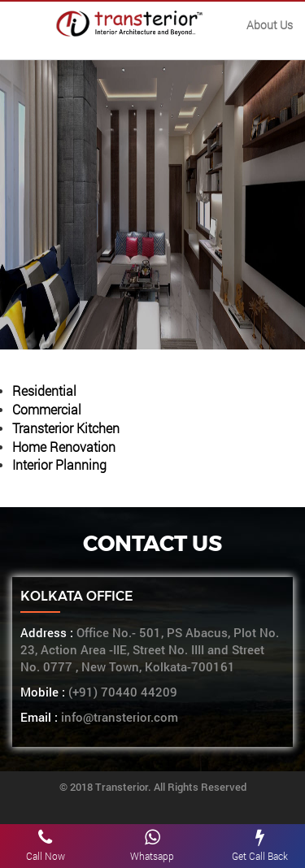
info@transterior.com (118, 717)
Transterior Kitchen (66, 428)
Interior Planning (59, 464)
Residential (44, 391)
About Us (270, 25)
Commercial (47, 409)
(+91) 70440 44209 (123, 692)
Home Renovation (64, 447)
